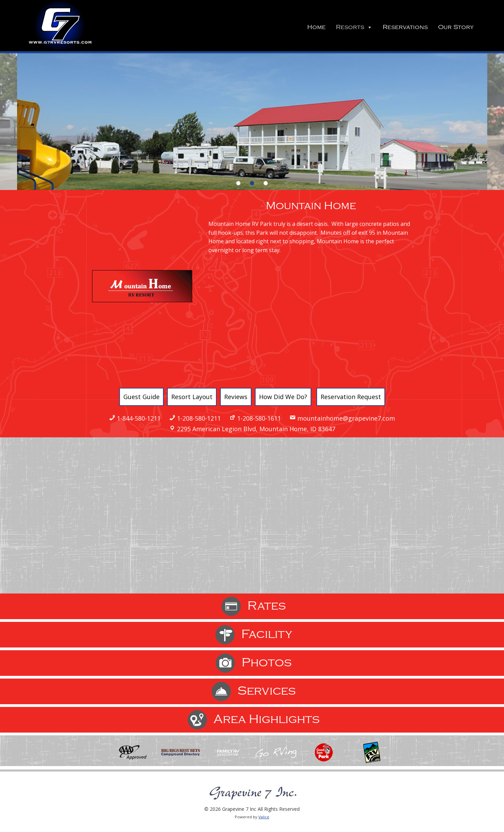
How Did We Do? (283, 397)
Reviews (236, 397)
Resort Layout (192, 397)
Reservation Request (351, 397)
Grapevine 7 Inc (59, 26)
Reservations (405, 27)
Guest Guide (141, 397)
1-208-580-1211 (199, 418)
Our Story (456, 27)
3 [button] (266, 183)
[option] (252, 122)
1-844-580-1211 (139, 418)
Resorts (354, 27)
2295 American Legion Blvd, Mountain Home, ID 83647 (256, 429)
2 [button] (252, 183)
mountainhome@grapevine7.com (346, 418)
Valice (264, 817)
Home (316, 27)
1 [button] (239, 183)
